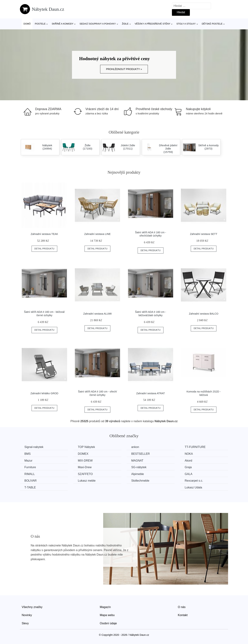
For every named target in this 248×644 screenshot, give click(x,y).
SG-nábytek (139, 467)
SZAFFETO (85, 474)
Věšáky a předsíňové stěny (153, 24)
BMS (28, 454)
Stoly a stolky (186, 24)
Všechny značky (32, 607)
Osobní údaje (108, 623)
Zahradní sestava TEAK (44, 234)
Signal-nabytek (34, 447)
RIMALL (30, 474)
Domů (27, 24)
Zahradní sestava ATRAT (150, 393)
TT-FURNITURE (195, 447)
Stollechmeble (140, 481)
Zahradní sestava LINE (98, 234)
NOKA (189, 454)
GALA (189, 474)
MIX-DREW (85, 461)
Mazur (28, 461)
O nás (182, 607)
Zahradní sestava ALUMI (97, 314)
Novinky (27, 615)
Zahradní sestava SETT (204, 234)
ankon (135, 447)
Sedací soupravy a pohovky (98, 24)
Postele (40, 24)
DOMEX (83, 454)
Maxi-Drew (85, 467)
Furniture (30, 467)
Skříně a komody (63, 24)
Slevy (25, 623)
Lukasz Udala (193, 487)
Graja (188, 467)
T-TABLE (30, 487)
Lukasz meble (87, 481)
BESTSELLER (140, 454)
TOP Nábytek (86, 447)
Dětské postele (212, 24)
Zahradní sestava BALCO (204, 314)
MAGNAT (137, 461)
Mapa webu (107, 615)
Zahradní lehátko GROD (44, 393)
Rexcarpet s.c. (194, 481)
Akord (188, 461)
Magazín (105, 607)
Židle (125, 24)
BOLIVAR (31, 481)
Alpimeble (137, 474)
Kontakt (183, 615)
